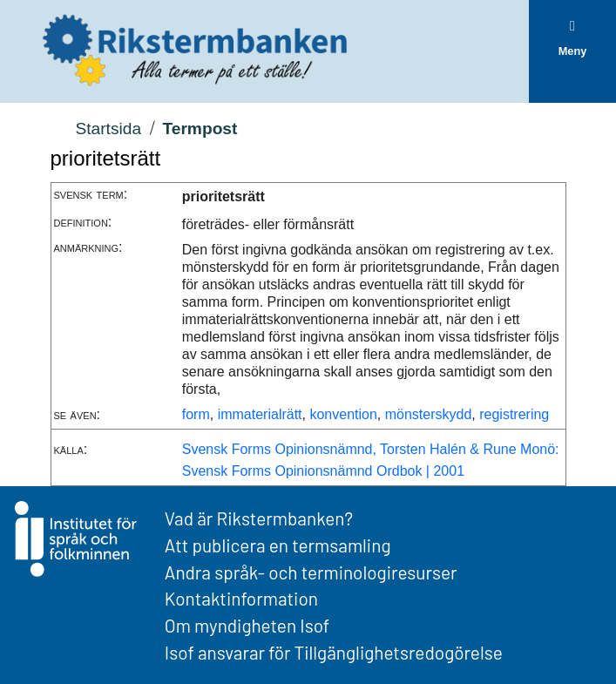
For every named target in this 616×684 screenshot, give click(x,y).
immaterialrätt (260, 414)
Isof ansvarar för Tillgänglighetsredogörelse (334, 652)
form (196, 414)
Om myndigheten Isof (247, 625)
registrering (514, 414)
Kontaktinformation (241, 598)
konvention (343, 414)
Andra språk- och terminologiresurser (311, 572)
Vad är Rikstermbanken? (259, 518)
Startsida (108, 129)
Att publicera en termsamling (278, 545)
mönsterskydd (429, 414)
